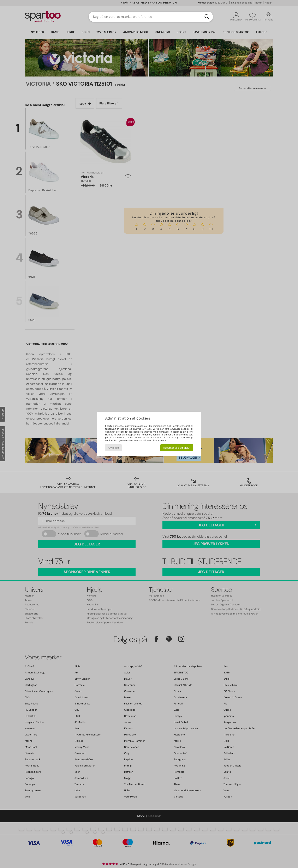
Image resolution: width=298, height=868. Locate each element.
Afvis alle (113, 448)
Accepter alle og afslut (177, 448)
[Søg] (207, 17)
